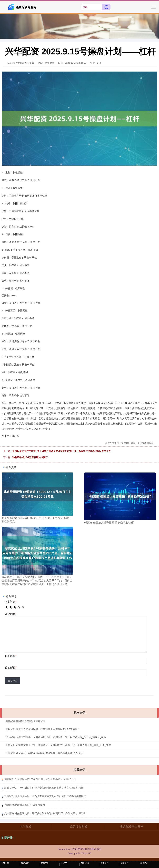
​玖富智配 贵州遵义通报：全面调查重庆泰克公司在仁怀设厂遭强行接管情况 (45, 796)
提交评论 (13, 681)
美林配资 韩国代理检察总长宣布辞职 (25, 721)
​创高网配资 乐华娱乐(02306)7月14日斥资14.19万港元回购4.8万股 (40, 779)
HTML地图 (96, 849)
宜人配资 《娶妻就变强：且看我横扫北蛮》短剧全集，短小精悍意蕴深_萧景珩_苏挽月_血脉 (56, 737)
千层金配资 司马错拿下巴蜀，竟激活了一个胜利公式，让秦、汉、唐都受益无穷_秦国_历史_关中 (58, 745)
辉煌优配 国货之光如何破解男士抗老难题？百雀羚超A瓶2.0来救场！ (43, 729)
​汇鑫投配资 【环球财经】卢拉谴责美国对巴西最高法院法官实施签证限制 (44, 788)
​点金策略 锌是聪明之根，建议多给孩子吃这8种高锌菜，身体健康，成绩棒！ (46, 813)
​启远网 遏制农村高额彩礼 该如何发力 (25, 805)
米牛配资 (26, 827)
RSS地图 (85, 849)
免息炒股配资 (79, 827)
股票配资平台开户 (132, 827)
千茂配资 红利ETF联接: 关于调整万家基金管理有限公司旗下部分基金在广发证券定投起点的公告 (62, 451)
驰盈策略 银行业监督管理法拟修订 (30, 457)
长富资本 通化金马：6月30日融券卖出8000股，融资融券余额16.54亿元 (44, 753)
